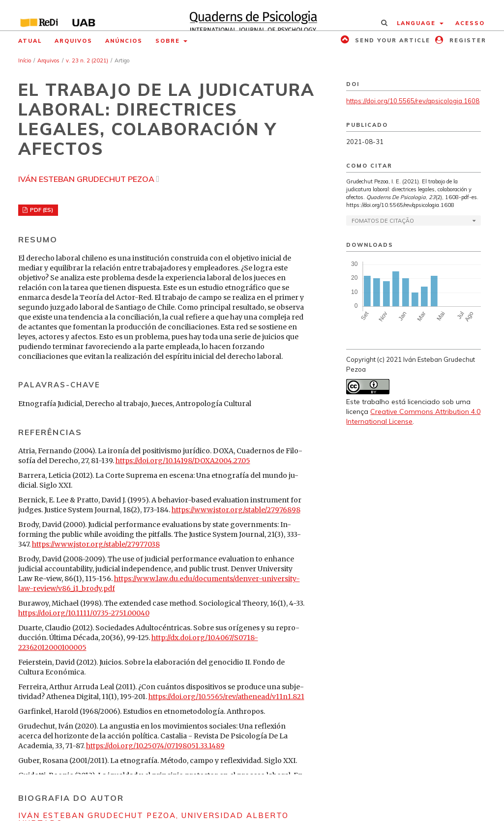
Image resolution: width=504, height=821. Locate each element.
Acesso (470, 23)
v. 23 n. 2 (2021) (87, 60)
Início (25, 60)
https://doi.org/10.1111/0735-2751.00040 (84, 613)
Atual (30, 41)
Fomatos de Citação (383, 221)
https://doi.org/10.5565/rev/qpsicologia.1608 (413, 101)
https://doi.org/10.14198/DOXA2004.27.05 (183, 461)
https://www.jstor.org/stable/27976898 (236, 510)
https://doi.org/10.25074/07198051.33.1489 (155, 746)
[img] (252, 15)
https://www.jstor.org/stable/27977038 (96, 544)
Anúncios (124, 41)
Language (417, 23)
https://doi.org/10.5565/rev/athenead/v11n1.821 (226, 697)
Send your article (391, 40)
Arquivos (74, 41)
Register (467, 40)
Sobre (169, 41)
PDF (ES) (41, 210)
